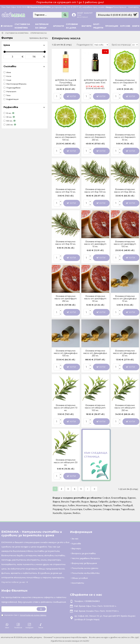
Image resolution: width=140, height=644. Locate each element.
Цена (7, 45)
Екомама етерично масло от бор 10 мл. (66, 191)
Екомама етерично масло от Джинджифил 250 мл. (95, 353)
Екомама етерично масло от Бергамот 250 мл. (95, 137)
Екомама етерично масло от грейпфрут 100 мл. (125, 244)
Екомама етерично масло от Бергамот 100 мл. (66, 137)
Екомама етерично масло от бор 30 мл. (66, 243)
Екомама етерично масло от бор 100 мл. (95, 191)
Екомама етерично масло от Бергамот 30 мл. (125, 137)
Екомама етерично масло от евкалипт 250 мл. (125, 408)
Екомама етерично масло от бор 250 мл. (125, 191)
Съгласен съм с (24, 614)
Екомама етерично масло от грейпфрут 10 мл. (95, 244)
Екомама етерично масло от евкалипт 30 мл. (66, 462)
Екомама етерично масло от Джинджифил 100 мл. (66, 353)
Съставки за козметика (17, 33)
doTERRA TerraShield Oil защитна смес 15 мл (95, 81)
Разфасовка (11, 107)
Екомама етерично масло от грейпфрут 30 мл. (95, 299)
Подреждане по (85, 45)
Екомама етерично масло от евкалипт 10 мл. (66, 408)
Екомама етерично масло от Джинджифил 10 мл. (125, 299)
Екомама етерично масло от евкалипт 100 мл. (95, 408)
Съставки (10, 66)
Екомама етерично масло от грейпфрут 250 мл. (66, 299)
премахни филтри (39, 38)
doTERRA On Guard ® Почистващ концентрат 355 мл (66, 83)
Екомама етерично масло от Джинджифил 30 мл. (125, 353)
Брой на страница (121, 45)
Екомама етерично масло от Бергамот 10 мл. (125, 83)
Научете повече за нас (13, 581)
